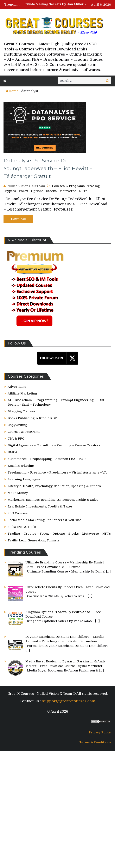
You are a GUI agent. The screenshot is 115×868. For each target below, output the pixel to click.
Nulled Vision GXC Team (26, 186)
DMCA (12, 452)
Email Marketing (21, 466)
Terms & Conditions (95, 742)
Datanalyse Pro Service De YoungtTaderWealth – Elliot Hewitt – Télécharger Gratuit (48, 169)
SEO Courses (18, 513)
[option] (63, 4)
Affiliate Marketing (22, 393)
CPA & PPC (16, 439)
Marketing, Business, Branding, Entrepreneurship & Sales (53, 500)
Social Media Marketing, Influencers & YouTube (45, 520)
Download (18, 219)
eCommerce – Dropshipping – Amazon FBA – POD (47, 459)
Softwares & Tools (22, 527)
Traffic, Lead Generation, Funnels (33, 540)
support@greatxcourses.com (69, 701)
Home (12, 91)
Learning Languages (24, 479)
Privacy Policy (100, 732)
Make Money (18, 493)
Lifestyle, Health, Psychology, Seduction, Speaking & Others (54, 486)
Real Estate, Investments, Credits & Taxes (40, 506)
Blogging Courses (21, 411)
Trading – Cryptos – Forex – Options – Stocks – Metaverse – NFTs (59, 534)
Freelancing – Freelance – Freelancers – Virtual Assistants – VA (57, 472)
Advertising (17, 387)
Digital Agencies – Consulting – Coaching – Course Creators (54, 445)
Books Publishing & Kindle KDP (32, 418)
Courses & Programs (68, 186)
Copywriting (17, 425)
